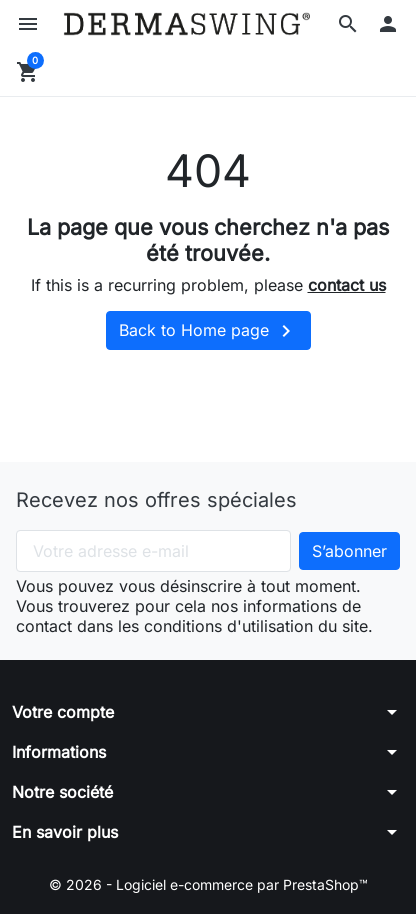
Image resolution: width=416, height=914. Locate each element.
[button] (348, 24)
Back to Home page (208, 331)
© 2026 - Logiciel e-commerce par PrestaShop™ (208, 884)
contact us (347, 285)
